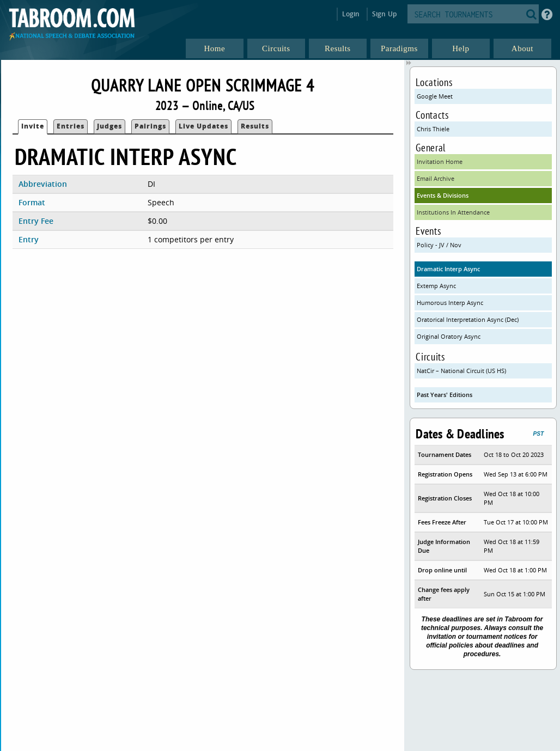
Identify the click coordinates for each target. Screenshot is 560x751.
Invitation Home (440, 161)
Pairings (150, 126)
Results (255, 126)
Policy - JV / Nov (439, 245)
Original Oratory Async (449, 336)
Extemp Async (436, 286)
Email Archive (436, 178)
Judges (109, 126)
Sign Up (384, 14)
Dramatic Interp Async (448, 269)
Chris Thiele (433, 129)
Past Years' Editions (445, 395)
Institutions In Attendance (453, 212)
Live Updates (203, 126)
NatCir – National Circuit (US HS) (461, 371)
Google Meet (435, 96)
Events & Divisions (443, 195)
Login (351, 14)
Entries (71, 126)
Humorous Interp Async (450, 303)
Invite (33, 126)
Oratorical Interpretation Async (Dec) (468, 319)
